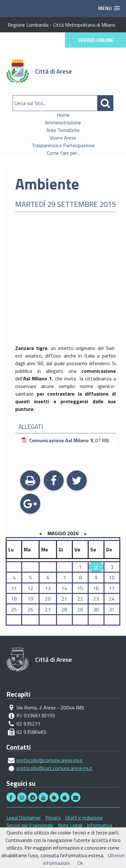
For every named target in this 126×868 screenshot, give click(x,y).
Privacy (53, 818)
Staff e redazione (84, 818)
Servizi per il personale (30, 825)
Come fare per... (63, 153)
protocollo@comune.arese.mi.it (50, 760)
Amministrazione (63, 122)
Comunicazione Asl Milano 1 (66, 440)
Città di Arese (54, 71)
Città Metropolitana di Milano (84, 25)
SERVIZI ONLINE (95, 40)
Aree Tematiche (63, 130)
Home (63, 115)
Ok (80, 863)
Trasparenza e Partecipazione (63, 145)
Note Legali (70, 825)
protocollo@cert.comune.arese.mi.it (54, 768)
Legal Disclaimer (24, 818)
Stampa (30, 481)
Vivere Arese (63, 138)
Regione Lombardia (28, 25)
